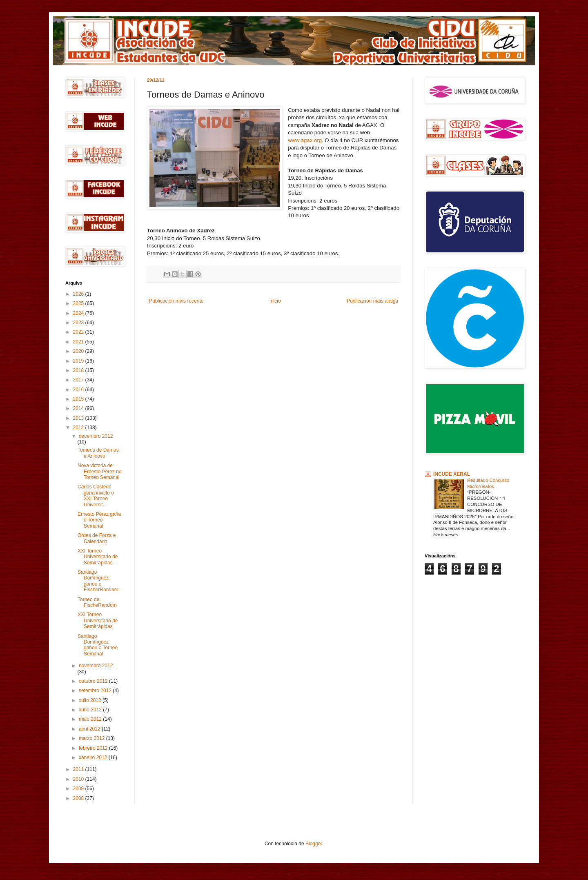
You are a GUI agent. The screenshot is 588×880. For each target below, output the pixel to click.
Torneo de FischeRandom (97, 602)
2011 (79, 769)
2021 (79, 342)
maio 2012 (91, 719)
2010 (79, 779)
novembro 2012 (96, 666)
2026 (79, 294)
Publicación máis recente (176, 301)
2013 (79, 418)
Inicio (275, 301)
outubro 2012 (94, 681)
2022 (79, 332)
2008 (79, 798)
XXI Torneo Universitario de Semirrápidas (98, 557)
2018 (79, 370)
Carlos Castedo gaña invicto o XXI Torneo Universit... (96, 496)
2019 (79, 361)
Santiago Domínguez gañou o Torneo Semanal (98, 645)
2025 (79, 303)
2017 (79, 380)
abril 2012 (90, 729)
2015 (79, 399)
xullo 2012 (91, 700)
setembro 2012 (96, 691)
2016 (79, 390)
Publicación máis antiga (372, 301)
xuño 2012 (91, 710)
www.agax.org (305, 140)
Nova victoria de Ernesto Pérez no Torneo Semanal (100, 471)
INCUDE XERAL (452, 474)
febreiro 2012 (94, 748)
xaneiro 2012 (94, 757)
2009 (79, 789)
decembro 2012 (96, 436)
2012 (79, 428)
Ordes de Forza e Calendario (97, 538)
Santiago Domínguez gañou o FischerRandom (98, 581)
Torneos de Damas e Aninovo (98, 453)
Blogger (314, 844)
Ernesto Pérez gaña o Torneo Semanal (99, 520)
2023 (79, 323)
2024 (79, 313)
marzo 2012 (92, 738)
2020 (79, 351)
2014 (79, 408)
